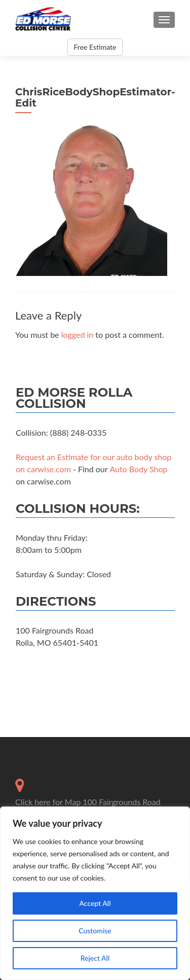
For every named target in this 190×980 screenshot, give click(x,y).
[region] (95, 893)
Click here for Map (48, 802)
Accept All (95, 903)
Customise (95, 931)
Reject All (95, 958)
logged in (78, 335)
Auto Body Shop (138, 469)
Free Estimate (95, 47)
